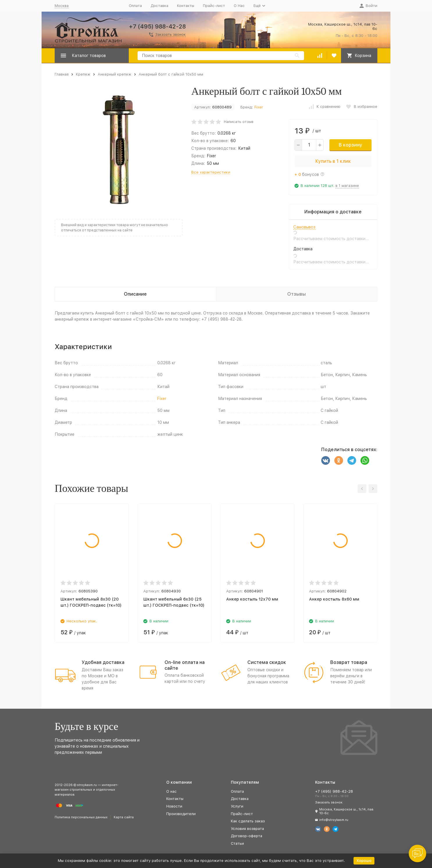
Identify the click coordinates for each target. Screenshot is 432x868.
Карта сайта (124, 817)
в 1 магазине (347, 186)
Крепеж (83, 74)
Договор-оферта (247, 836)
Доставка (159, 6)
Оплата (135, 6)
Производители (181, 814)
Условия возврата (247, 829)
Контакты (186, 6)
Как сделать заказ (248, 821)
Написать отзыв (239, 122)
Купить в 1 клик (333, 161)
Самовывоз (304, 227)
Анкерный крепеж (115, 74)
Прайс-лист (214, 6)
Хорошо (364, 861)
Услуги (237, 806)
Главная (62, 74)
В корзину (350, 145)
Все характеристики (211, 172)
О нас (172, 791)
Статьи (237, 843)
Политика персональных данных (81, 817)
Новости (174, 806)
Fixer (259, 107)
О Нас (239, 6)
